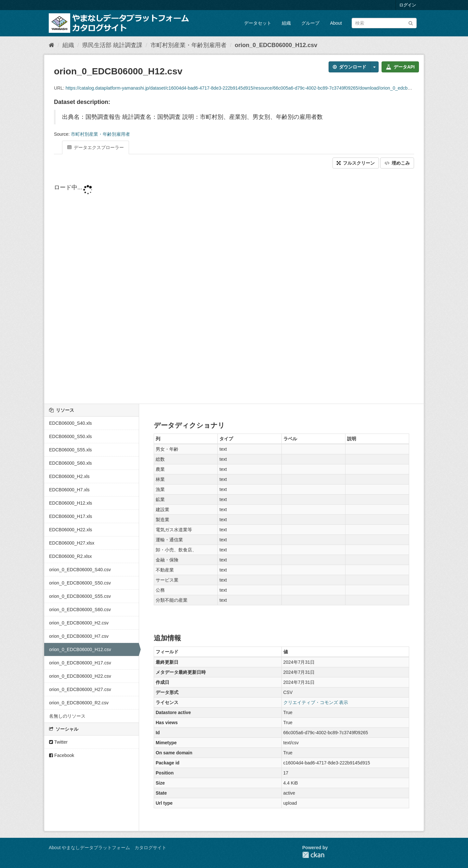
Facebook (62, 755)
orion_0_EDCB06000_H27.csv (80, 689)
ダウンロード (350, 67)
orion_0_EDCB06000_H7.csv (79, 636)
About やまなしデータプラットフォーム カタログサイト (108, 848)
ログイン (408, 5)
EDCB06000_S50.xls (71, 436)
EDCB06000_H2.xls (69, 476)
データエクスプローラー (96, 147)
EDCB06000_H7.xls (69, 490)
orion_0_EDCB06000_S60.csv (80, 610)
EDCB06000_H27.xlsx (72, 543)
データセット (258, 23)
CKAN (313, 855)
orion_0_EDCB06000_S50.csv (80, 583)
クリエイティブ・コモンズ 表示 (316, 702)
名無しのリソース (67, 716)
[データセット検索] (384, 23)
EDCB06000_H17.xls (71, 516)
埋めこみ (397, 163)
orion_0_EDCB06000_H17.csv (80, 663)
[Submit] (411, 23)
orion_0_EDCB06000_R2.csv (79, 703)
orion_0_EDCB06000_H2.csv (79, 623)
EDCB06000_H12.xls (71, 503)
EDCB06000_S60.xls (71, 463)
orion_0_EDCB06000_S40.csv (80, 570)
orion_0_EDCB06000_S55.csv (80, 596)
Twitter (58, 742)
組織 (286, 23)
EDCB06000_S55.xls (71, 450)
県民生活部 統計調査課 (112, 45)
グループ (310, 23)
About (336, 23)
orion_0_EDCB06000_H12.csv (276, 45)
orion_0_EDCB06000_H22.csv (80, 676)
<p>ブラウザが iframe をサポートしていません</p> (234, 287)
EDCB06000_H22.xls (71, 530)
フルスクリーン (356, 163)
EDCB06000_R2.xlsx (71, 556)
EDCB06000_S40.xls (71, 423)
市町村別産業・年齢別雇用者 (188, 45)
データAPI (400, 67)
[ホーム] (52, 45)
